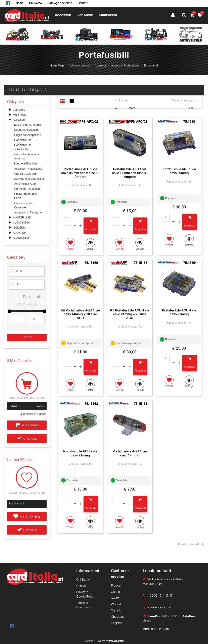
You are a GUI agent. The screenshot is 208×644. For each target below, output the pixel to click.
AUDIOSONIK (21, 223)
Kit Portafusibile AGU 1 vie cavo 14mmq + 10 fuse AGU (80, 315)
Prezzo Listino (34, 297)
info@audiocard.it (159, 608)
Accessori (63, 15)
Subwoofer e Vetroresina (29, 179)
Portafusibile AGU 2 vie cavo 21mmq (80, 454)
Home (20, 3)
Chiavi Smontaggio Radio (26, 196)
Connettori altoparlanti (28, 189)
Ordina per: (122, 101)
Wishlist (116, 605)
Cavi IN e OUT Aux (26, 174)
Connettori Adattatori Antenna (27, 157)
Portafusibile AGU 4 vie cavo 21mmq (179, 313)
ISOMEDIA (19, 228)
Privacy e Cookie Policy (85, 595)
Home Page (57, 66)
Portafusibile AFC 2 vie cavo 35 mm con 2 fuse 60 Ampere (80, 174)
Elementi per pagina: (184, 101)
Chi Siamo (83, 580)
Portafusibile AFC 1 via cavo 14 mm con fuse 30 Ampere (130, 174)
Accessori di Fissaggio (28, 213)
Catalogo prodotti (80, 66)
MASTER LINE (22, 218)
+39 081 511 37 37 (160, 596)
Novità (115, 598)
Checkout (27, 439)
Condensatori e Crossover (24, 206)
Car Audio (85, 15)
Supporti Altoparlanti (27, 130)
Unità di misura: (78, 186)
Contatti (83, 3)
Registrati (117, 623)
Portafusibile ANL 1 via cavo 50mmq (179, 172)
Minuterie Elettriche (26, 164)
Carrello (116, 611)
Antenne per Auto (25, 184)
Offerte (115, 592)
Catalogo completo (60, 3)
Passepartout (117, 641)
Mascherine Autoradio (28, 125)
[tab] (64, 102)
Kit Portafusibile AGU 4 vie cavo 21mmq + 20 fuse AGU (130, 315)
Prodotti (116, 586)
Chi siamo (35, 3)
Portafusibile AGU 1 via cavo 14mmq (130, 454)
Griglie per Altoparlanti (28, 135)
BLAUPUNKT (21, 238)
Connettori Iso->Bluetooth (23, 147)
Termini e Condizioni (83, 605)
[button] (184, 16)
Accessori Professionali (125, 66)
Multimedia (108, 15)
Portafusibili (151, 66)
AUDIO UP (19, 233)
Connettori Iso (23, 140)
